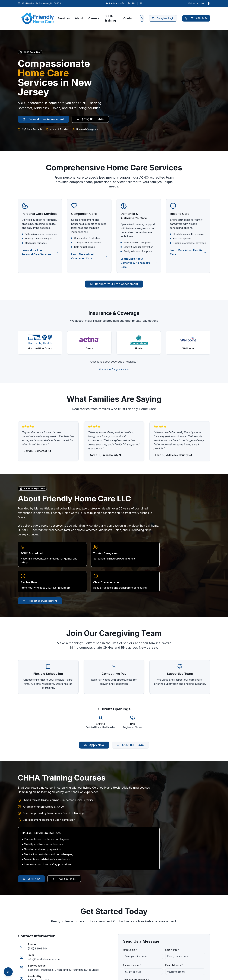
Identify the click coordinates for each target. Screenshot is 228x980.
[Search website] (142, 18)
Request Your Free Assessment (114, 284)
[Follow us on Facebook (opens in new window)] (209, 3)
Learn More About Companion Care (89, 256)
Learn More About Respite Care (188, 252)
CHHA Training (110, 18)
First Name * (130, 950)
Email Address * (174, 965)
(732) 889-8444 (196, 18)
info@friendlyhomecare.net (44, 959)
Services (64, 18)
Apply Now (94, 745)
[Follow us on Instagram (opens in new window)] (203, 3)
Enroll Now (31, 879)
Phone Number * (132, 965)
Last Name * (172, 950)
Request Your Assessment (40, 601)
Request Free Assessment (43, 119)
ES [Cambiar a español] (141, 3)
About (79, 18)
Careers (94, 18)
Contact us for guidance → (114, 369)
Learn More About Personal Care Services (40, 252)
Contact (129, 18)
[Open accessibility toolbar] (8, 972)
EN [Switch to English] (134, 3)
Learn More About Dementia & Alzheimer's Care (139, 263)
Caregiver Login (163, 18)
